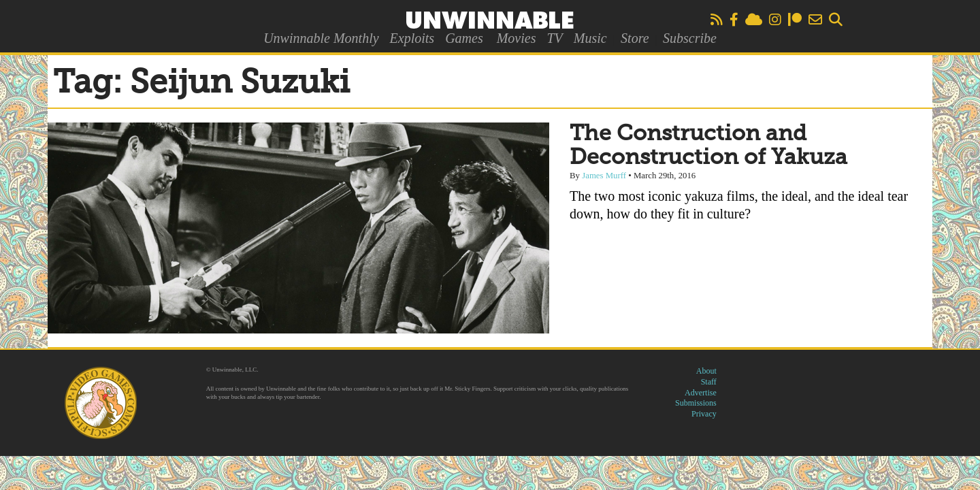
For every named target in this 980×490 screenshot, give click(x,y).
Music (590, 38)
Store (635, 38)
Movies (517, 38)
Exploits (412, 38)
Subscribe (690, 38)
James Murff (604, 176)
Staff (709, 382)
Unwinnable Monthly (321, 38)
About (706, 371)
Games (464, 38)
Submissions (696, 403)
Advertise (701, 393)
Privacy (704, 414)
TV (554, 38)
